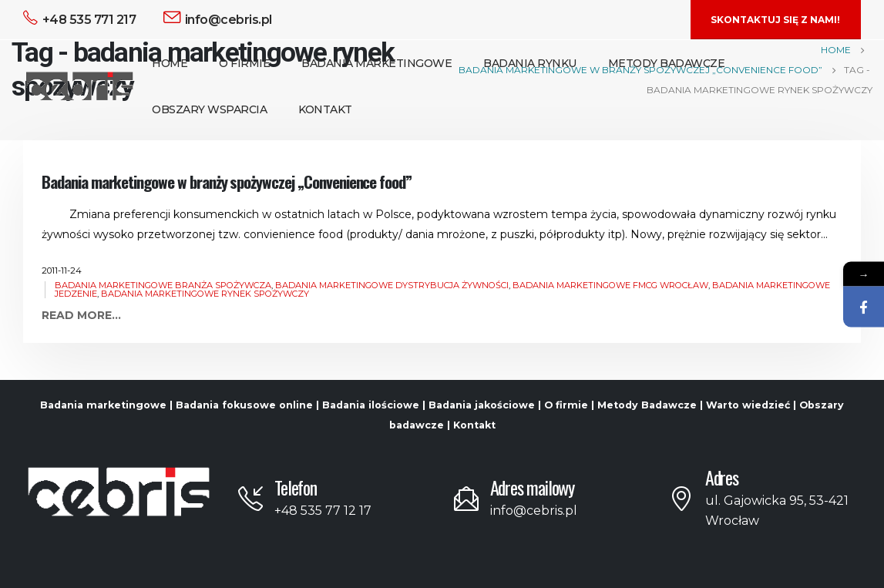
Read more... (81, 315)
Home (170, 63)
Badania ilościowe (371, 405)
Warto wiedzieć (748, 405)
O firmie (566, 405)
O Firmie (244, 63)
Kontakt (325, 109)
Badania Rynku (530, 63)
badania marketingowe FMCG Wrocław (610, 285)
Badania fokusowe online (244, 405)
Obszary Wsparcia (209, 109)
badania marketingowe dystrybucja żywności (392, 285)
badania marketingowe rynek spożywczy (205, 294)
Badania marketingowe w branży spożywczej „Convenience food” (227, 181)
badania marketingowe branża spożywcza (163, 285)
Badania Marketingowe (376, 63)
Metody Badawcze (667, 63)
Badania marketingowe (103, 405)
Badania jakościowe (482, 405)
